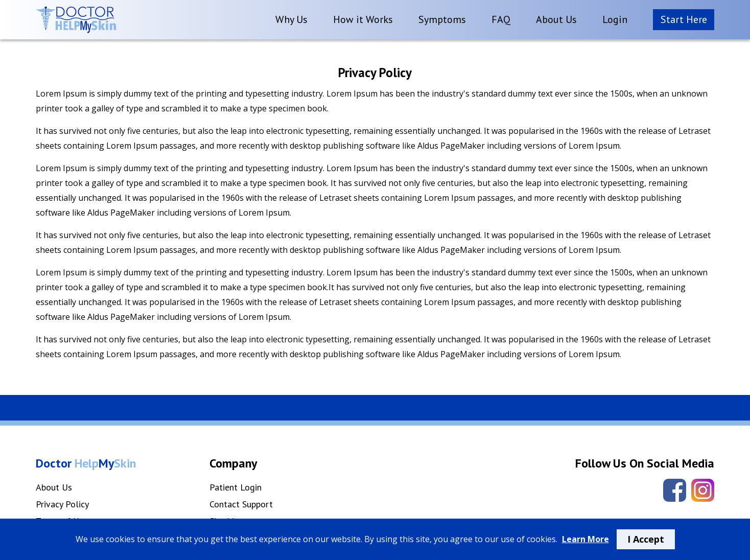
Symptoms (442, 19)
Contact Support (241, 504)
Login (615, 19)
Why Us (291, 19)
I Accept (646, 539)
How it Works (363, 19)
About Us (556, 19)
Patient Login (236, 487)
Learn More (585, 539)
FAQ (501, 19)
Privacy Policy (62, 504)
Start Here (684, 19)
